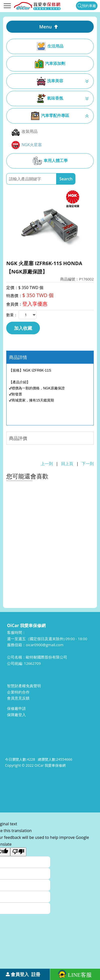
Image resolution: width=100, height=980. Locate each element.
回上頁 (67, 464)
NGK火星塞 (27, 145)
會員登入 (20, 974)
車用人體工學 (50, 161)
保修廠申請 (16, 708)
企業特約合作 (18, 692)
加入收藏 (23, 328)
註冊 (36, 974)
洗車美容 (50, 81)
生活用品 (50, 46)
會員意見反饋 (18, 698)
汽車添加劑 (50, 64)
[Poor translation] (18, 852)
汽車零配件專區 (50, 116)
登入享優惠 (35, 304)
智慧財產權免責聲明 (24, 686)
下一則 (88, 464)
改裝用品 (24, 132)
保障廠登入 (16, 715)
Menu (46, 27)
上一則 (47, 464)
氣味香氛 (50, 98)
